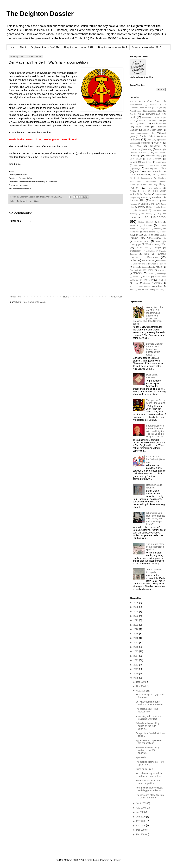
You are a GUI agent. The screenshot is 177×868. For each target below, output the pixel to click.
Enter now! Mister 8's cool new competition (149, 782)
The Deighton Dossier (40, 14)
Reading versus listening (154, 486)
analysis (159, 108)
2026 (136, 603)
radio (146, 254)
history (133, 191)
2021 (136, 625)
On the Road (142, 248)
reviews (134, 260)
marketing (158, 229)
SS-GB (137, 273)
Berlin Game (159, 124)
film (155, 168)
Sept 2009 (142, 803)
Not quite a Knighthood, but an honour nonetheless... (149, 775)
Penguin (158, 248)
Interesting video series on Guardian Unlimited (149, 718)
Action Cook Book (149, 101)
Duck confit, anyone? (152, 376)
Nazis (136, 241)
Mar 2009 (141, 830)
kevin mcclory (146, 214)
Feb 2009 (141, 834)
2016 (136, 647)
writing (159, 286)
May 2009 (141, 821)
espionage (135, 168)
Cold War (136, 146)
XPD (132, 289)
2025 (136, 607)
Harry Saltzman (155, 188)
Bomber (143, 136)
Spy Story (148, 270)
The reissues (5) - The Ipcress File (147, 710)
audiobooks (146, 117)
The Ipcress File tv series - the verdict (155, 402)
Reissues (153, 257)
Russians (162, 261)
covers (159, 149)
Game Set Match (139, 175)
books (137, 140)
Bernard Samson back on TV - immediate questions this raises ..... (155, 349)
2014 (136, 656)
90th (132, 101)
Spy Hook (134, 270)
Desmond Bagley (154, 156)
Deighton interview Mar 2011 (113, 47)
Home (12, 47)
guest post (147, 184)
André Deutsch (136, 111)
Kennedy (133, 214)
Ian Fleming (145, 194)
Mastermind (135, 232)
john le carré (140, 210)
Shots (153, 264)
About (23, 47)
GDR (154, 175)
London (148, 225)
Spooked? (141, 757)
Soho (135, 267)
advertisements (136, 105)
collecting (155, 146)
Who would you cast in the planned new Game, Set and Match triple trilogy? (156, 518)
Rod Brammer (148, 261)
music (163, 238)
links (160, 222)
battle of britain (155, 120)
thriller (136, 277)
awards (142, 120)
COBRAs (158, 143)
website (158, 283)
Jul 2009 (141, 812)
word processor (145, 286)
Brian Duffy (152, 140)
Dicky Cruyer (136, 159)
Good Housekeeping (143, 178)
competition (33, 201)
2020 (136, 629)
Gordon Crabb (151, 181)
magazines (145, 229)
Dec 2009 (141, 682)
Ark (131, 114)
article (133, 117)
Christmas (146, 143)
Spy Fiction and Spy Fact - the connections (149, 742)
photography (136, 251)
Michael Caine (158, 235)
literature (134, 225)
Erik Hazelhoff (156, 165)
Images (133, 197)
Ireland (155, 201)
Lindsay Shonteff (146, 222)
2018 (136, 638)
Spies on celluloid (144, 769)
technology (161, 274)
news (147, 241)
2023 (136, 616)
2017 (136, 643)
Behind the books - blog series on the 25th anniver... (148, 726)
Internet (144, 197)
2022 (136, 620)
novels (158, 241)
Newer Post (15, 297)
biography (134, 133)
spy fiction (157, 267)
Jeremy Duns (145, 207)
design (137, 156)
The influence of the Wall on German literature (150, 796)
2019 (136, 634)
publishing (151, 251)
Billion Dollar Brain (152, 130)
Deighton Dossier (48, 157)
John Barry (161, 207)
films (163, 168)
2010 (136, 674)
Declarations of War (138, 152)
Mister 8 (153, 238)
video (136, 283)
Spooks (144, 267)
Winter (133, 286)
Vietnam (146, 283)
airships (153, 105)
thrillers (147, 277)
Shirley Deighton (140, 264)
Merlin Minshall (150, 232)
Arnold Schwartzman (149, 114)
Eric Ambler (139, 165)
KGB (158, 214)
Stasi (151, 274)
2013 (136, 660)
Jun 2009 (141, 817)
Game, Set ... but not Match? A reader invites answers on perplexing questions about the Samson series (148, 316)
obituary (134, 244)
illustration (159, 194)
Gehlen (163, 175)
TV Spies (161, 280)
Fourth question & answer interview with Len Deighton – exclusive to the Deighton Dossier (155, 431)
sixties (163, 264)
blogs (154, 133)
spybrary (162, 270)
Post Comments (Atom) (35, 302)
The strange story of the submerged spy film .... (155, 547)
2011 (136, 669)
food (137, 171)
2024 (136, 612)
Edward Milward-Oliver (141, 162)
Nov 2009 (141, 686)
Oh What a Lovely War (154, 244)
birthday (144, 133)
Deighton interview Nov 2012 (79, 47)
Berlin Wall (22, 201)
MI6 (145, 235)
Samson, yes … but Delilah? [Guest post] (156, 459)
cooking (148, 149)
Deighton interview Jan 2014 (45, 47)
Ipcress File (137, 201)
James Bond (148, 204)
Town (145, 280)
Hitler (144, 191)
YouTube (159, 289)
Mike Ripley (139, 238)
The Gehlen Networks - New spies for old (150, 763)
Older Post (117, 297)
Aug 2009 (141, 808)
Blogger (117, 860)
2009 (136, 678)
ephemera (161, 162)
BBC (132, 124)
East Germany (154, 159)
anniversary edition (154, 111)
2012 (136, 665)
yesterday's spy (145, 289)
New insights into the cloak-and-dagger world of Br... (149, 789)
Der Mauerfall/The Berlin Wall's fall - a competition (149, 703)
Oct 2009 (141, 691)
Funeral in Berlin (153, 171)
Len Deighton (154, 217)
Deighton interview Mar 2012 (146, 47)
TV (152, 280)
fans (147, 168)
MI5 (138, 235)
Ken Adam (157, 210)
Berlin (142, 124)
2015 (136, 651)
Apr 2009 (141, 825)
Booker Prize (160, 136)
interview (156, 197)
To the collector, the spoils (154, 571)
